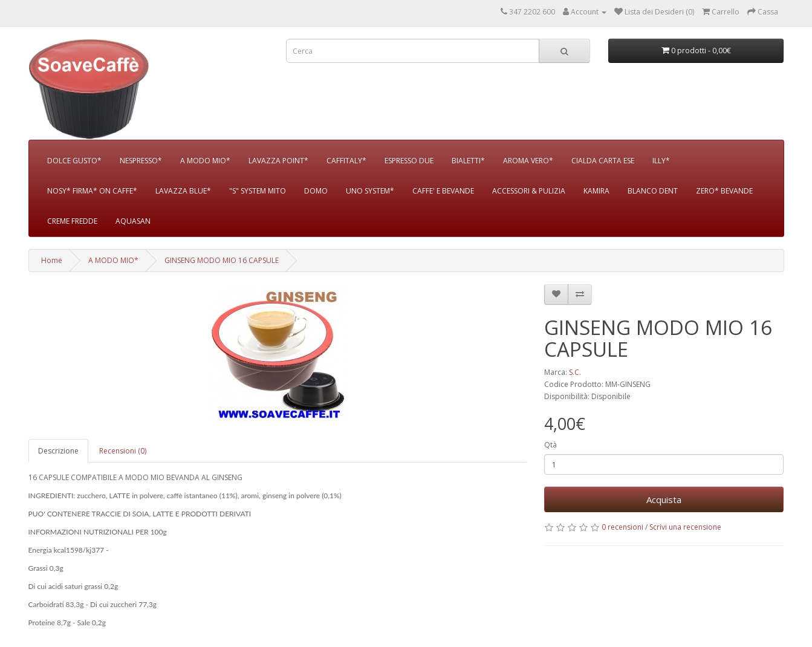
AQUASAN (133, 221)
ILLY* (661, 161)
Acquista (664, 499)
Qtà (551, 445)
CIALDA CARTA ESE (603, 161)
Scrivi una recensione (685, 527)
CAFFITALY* (346, 161)
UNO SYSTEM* (370, 191)
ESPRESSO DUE (409, 161)
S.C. (575, 372)
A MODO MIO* (205, 161)
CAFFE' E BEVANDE (443, 191)
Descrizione (58, 451)
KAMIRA (596, 191)
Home (52, 260)
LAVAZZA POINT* (278, 161)
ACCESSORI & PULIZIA (529, 191)
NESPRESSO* (141, 161)
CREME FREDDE (72, 221)
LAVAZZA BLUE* (183, 191)
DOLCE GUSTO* (74, 161)
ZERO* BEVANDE (724, 191)
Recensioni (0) (123, 451)
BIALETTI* (468, 161)
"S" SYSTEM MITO (258, 191)
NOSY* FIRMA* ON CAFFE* (92, 191)
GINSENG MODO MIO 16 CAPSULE (222, 260)
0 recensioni (622, 527)
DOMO (316, 191)
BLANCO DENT (653, 191)
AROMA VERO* (528, 161)
